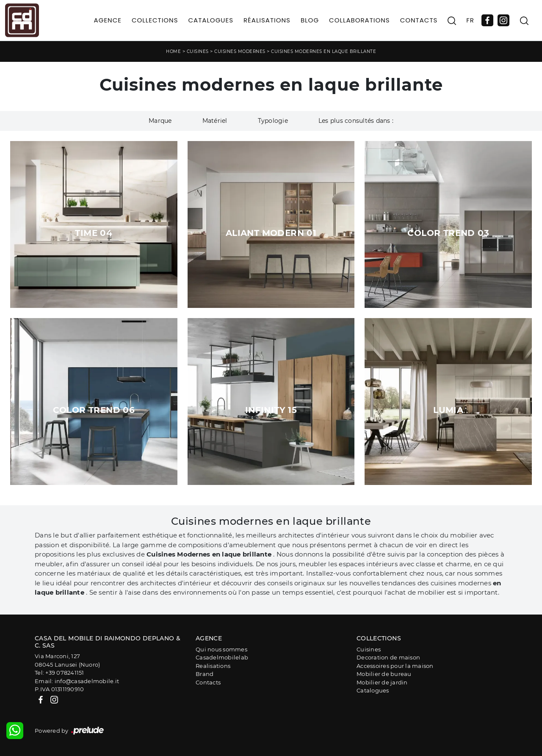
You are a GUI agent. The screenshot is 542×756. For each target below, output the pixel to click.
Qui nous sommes (221, 649)
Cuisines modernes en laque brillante (324, 51)
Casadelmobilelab (222, 657)
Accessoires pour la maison (395, 666)
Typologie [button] (273, 121)
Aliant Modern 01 (271, 233)
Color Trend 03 (448, 233)
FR (470, 20)
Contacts (419, 20)
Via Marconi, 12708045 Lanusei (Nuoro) (67, 660)
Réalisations (267, 20)
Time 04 (94, 233)
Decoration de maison (388, 657)
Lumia (448, 410)
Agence (108, 20)
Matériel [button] (215, 121)
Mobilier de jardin (382, 682)
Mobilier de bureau (384, 674)
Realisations (213, 666)
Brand (205, 674)
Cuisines (198, 51)
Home (173, 51)
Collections (155, 20)
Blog (310, 20)
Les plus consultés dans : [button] (356, 121)
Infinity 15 (271, 410)
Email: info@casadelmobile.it (77, 681)
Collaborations (359, 20)
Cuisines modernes (240, 51)
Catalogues (210, 20)
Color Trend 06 (94, 410)
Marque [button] (160, 121)
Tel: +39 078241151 (59, 673)
